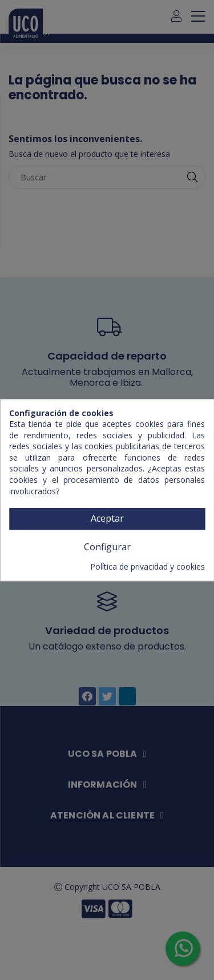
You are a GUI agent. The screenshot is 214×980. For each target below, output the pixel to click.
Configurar (107, 547)
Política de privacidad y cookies (148, 567)
